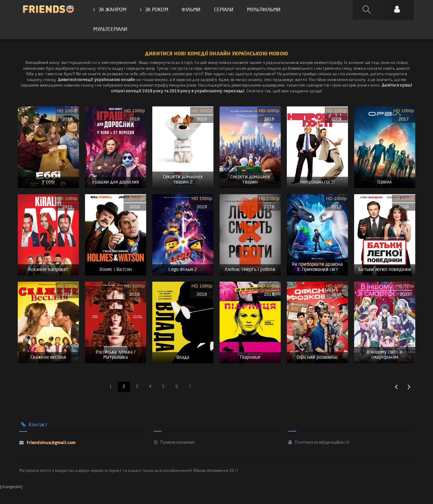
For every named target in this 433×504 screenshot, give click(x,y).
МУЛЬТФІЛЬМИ (263, 10)
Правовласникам (174, 456)
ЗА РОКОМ (154, 10)
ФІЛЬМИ (191, 10)
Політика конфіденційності (319, 456)
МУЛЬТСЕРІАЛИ (110, 30)
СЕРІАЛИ (223, 10)
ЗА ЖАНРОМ (110, 10)
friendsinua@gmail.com (50, 456)
